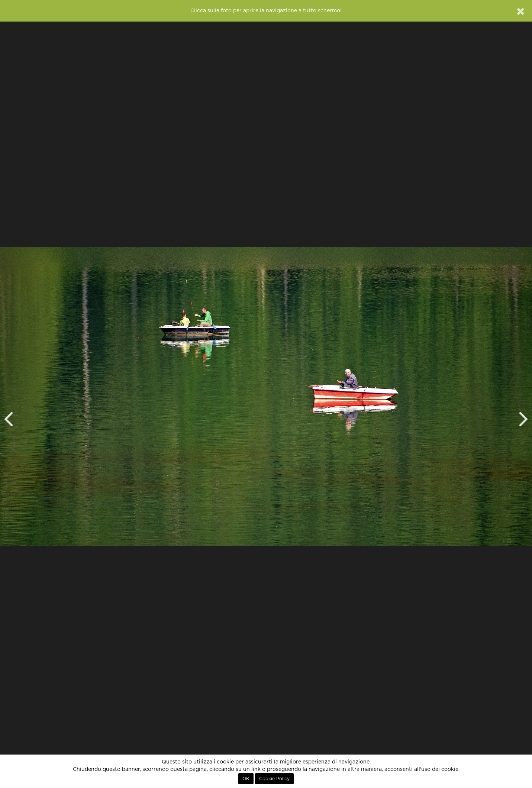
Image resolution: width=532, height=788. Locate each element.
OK (246, 779)
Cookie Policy (274, 779)
